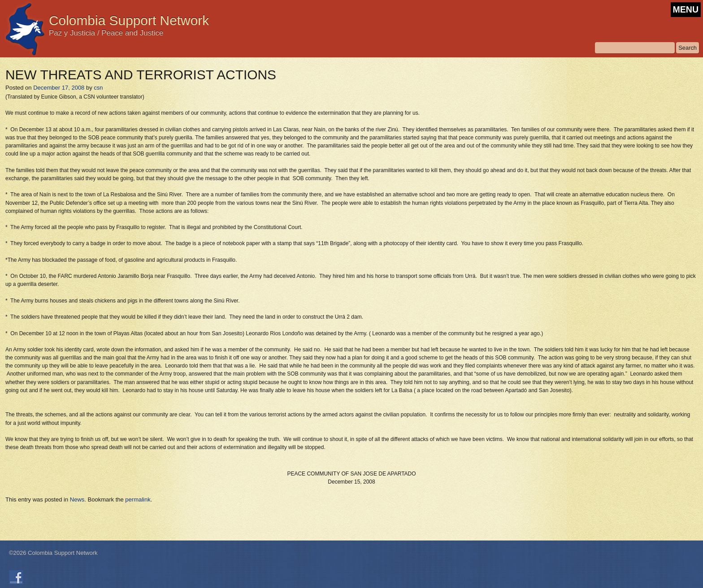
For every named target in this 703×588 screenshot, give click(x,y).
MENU (686, 9)
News (77, 499)
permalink (138, 499)
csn (98, 88)
